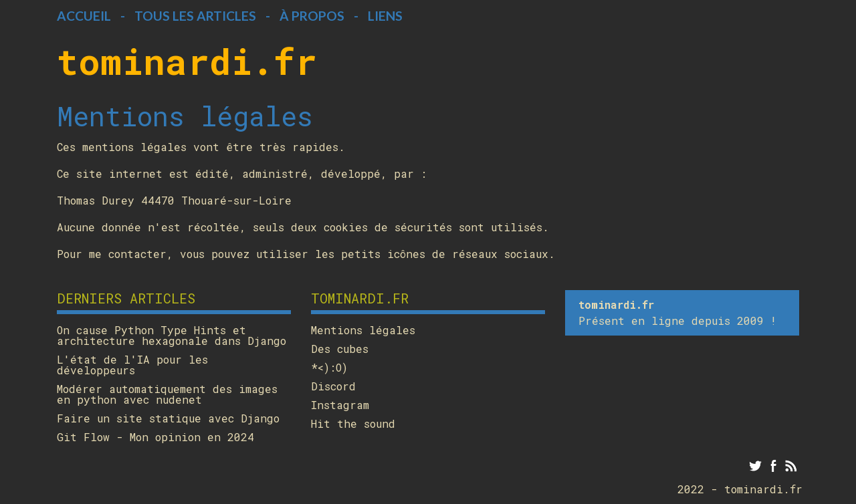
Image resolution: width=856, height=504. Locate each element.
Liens (385, 16)
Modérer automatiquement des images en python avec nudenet (167, 394)
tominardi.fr (187, 61)
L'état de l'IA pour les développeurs (132, 365)
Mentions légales (363, 330)
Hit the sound (353, 424)
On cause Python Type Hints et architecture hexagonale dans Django (172, 336)
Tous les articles (195, 16)
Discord (333, 386)
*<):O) (329, 368)
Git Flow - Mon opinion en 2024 (155, 437)
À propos (312, 16)
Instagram (340, 405)
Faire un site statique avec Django (168, 418)
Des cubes (340, 349)
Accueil (84, 16)
